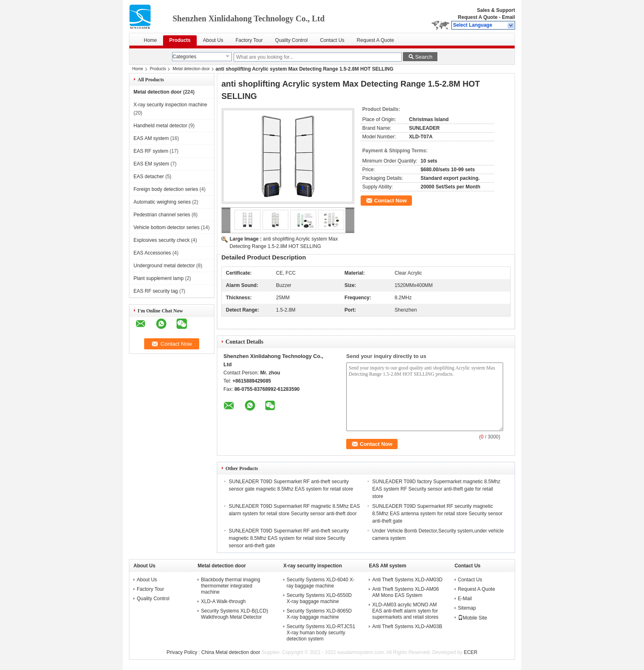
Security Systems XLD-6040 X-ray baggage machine (321, 583)
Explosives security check (162, 240)
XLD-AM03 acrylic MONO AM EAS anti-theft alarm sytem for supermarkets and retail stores (405, 611)
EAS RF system (151, 151)
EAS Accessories (152, 253)
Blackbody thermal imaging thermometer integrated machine (230, 586)
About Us (213, 40)
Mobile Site (473, 618)
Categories (184, 57)
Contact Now (390, 201)
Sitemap (467, 608)
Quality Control (291, 40)
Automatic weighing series (162, 202)
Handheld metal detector (160, 126)
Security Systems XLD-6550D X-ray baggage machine (319, 598)
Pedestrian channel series (162, 215)
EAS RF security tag (156, 291)
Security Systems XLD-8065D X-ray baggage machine (319, 614)
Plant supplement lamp (159, 278)
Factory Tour (249, 40)
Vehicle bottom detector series (167, 227)
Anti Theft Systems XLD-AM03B (407, 626)
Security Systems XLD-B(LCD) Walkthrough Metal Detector (234, 614)
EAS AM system (151, 138)
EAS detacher (149, 177)
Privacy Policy (182, 652)
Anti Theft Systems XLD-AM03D (407, 580)
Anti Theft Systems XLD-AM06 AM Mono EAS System (406, 592)
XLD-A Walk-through (223, 601)
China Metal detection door (231, 652)
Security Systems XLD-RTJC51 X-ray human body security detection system (321, 633)
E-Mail (465, 599)
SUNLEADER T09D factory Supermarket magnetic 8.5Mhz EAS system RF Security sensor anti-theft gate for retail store (436, 489)
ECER (470, 652)
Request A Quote (478, 17)
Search (424, 57)
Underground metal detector (164, 266)
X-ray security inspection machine (170, 105)
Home (150, 40)
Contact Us (332, 40)
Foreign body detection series (166, 189)
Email (508, 17)
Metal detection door (191, 69)
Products (180, 40)
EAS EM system (151, 164)
